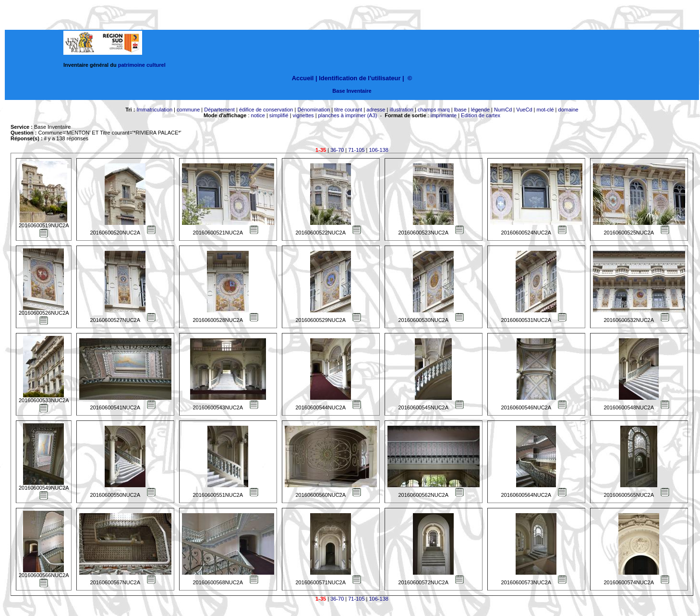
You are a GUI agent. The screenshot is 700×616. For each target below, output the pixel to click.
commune (188, 110)
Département (219, 110)
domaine (568, 110)
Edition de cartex (481, 115)
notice (258, 115)
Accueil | (305, 78)
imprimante (444, 115)
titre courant (348, 110)
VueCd (524, 110)
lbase (460, 110)
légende (480, 110)
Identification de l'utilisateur (360, 78)
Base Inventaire (352, 91)
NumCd (503, 110)
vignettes (303, 115)
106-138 (379, 150)
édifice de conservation (266, 110)
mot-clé (545, 110)
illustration (401, 110)
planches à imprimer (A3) (348, 115)
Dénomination (314, 110)
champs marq (434, 110)
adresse (376, 110)
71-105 (356, 150)
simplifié (279, 115)
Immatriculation (154, 110)
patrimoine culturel (142, 65)
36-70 (337, 150)
